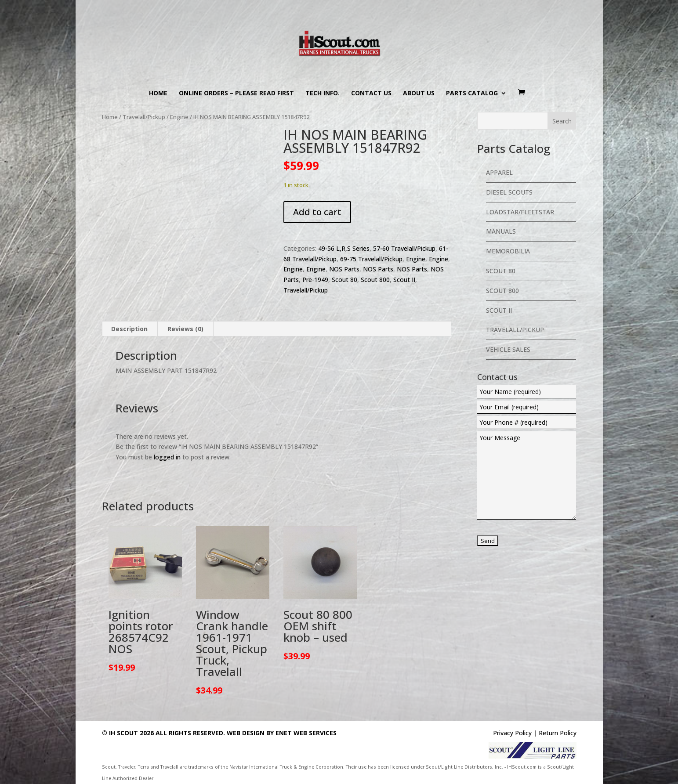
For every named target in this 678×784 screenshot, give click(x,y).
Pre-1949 (315, 280)
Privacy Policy (512, 733)
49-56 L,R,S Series (344, 248)
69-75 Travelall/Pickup (371, 259)
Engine (179, 117)
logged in (167, 457)
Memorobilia (508, 251)
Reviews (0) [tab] (185, 329)
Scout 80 (344, 280)
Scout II (404, 280)
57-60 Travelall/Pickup (404, 248)
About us (419, 94)
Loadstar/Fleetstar (520, 212)
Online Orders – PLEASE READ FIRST (236, 94)
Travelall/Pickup (144, 117)
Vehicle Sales (508, 349)
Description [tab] (129, 329)
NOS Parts (344, 269)
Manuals (501, 231)
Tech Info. (323, 94)
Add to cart (317, 212)
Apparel (499, 172)
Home (158, 94)
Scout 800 (375, 280)
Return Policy (558, 733)
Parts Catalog (472, 94)
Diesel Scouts (509, 192)
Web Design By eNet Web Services (282, 733)
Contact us (371, 94)
